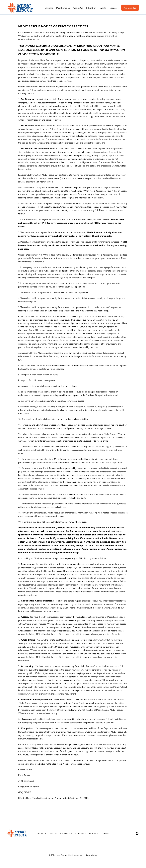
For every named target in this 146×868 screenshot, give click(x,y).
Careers (113, 8)
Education (91, 8)
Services (49, 8)
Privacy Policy (92, 855)
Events (103, 8)
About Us (78, 8)
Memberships (63, 8)
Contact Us (130, 8)
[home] (20, 8)
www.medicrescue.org (47, 713)
